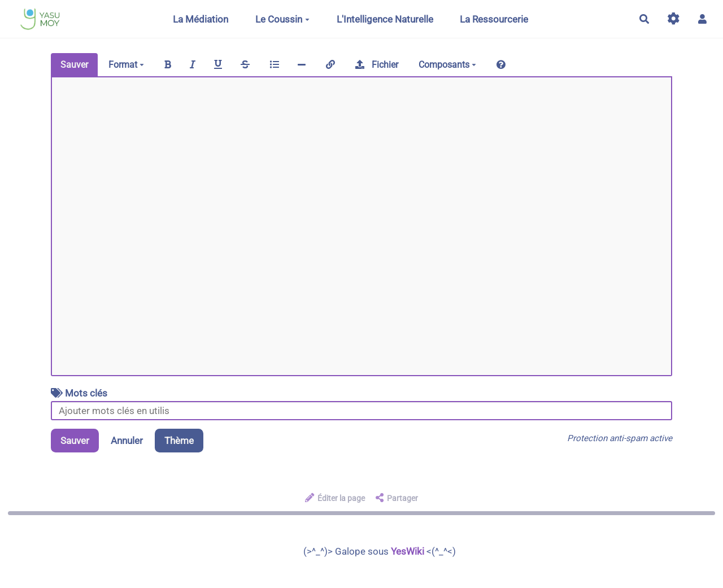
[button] (702, 19)
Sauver (74, 65)
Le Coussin (282, 19)
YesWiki (408, 551)
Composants (447, 65)
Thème (179, 441)
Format (126, 65)
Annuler (127, 441)
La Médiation (201, 19)
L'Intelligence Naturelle (385, 19)
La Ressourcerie (494, 19)
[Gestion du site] (674, 19)
